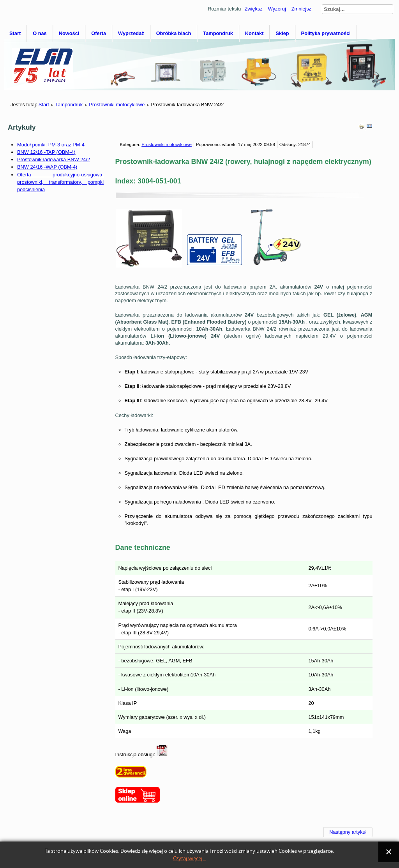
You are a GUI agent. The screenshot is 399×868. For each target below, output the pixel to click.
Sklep (282, 33)
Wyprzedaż (131, 33)
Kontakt (254, 33)
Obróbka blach (174, 33)
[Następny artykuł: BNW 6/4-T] (348, 832)
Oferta (99, 33)
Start (15, 33)
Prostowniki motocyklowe (117, 105)
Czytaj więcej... (189, 858)
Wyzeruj (277, 9)
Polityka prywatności (326, 33)
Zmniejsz (301, 9)
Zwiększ (253, 9)
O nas (40, 33)
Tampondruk (218, 33)
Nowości (69, 33)
